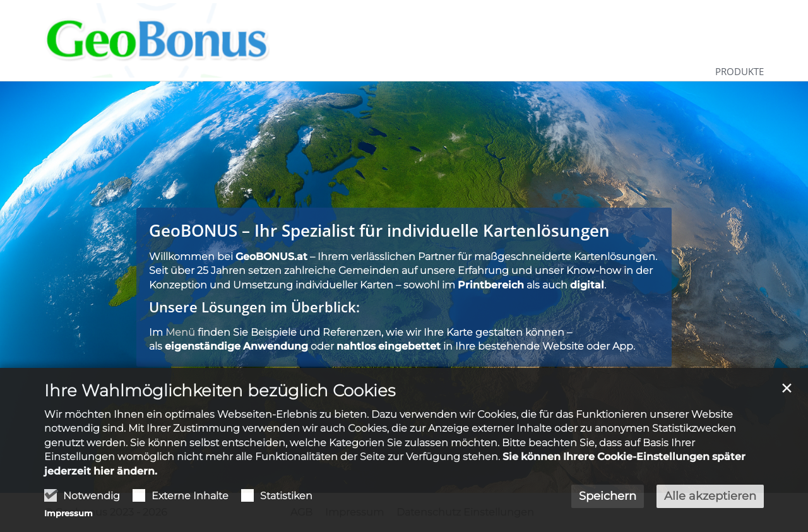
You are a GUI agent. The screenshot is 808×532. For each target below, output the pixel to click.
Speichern (608, 496)
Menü (180, 332)
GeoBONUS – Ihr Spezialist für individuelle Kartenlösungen (379, 231)
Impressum (68, 513)
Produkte (740, 71)
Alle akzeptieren (710, 496)
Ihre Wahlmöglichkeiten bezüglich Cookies (220, 391)
